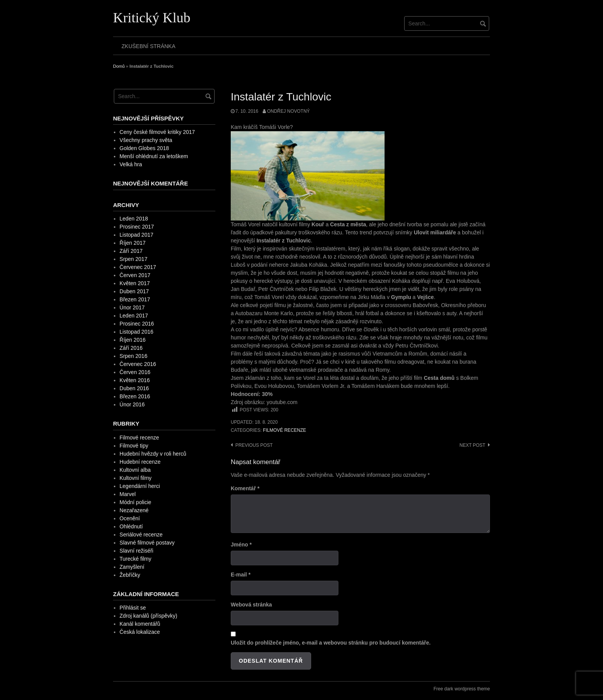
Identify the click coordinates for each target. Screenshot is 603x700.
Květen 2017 (135, 283)
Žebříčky (130, 575)
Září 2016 (131, 348)
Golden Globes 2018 (144, 148)
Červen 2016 (135, 372)
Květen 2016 (135, 380)
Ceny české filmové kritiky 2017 (157, 132)
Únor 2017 (132, 307)
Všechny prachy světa (146, 140)
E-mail (241, 575)
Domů (119, 66)
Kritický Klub (152, 18)
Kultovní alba (135, 470)
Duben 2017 (134, 291)
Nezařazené (134, 510)
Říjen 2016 (133, 340)
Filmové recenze (285, 430)
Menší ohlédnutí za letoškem (154, 156)
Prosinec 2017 (137, 227)
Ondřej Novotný (288, 111)
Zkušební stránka (148, 46)
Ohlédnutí (131, 526)
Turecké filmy (136, 559)
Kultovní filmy (136, 478)
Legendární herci (140, 486)
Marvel (128, 494)
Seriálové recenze (141, 535)
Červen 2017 (135, 275)
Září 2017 (131, 251)
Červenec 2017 (138, 267)
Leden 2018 (134, 219)
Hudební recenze (140, 462)
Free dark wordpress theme (462, 689)
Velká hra (131, 164)
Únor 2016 (132, 404)
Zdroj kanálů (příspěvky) (148, 616)
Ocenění (130, 518)
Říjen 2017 (133, 243)
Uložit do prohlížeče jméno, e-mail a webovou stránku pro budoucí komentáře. (331, 643)
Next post (472, 445)
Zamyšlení (132, 567)
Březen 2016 (135, 396)
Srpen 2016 (133, 356)
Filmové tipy (134, 446)
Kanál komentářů (140, 624)
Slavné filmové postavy (147, 543)
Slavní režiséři (137, 551)
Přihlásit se (133, 608)
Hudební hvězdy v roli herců (153, 454)
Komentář (245, 488)
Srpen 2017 (133, 259)
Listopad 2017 (137, 235)
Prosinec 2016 (137, 324)
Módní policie (136, 502)
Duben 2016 (134, 388)
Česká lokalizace (140, 632)
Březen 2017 (135, 299)
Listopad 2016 (137, 332)
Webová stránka (251, 605)
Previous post (254, 445)
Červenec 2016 (138, 364)
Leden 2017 (134, 316)
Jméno (241, 545)
